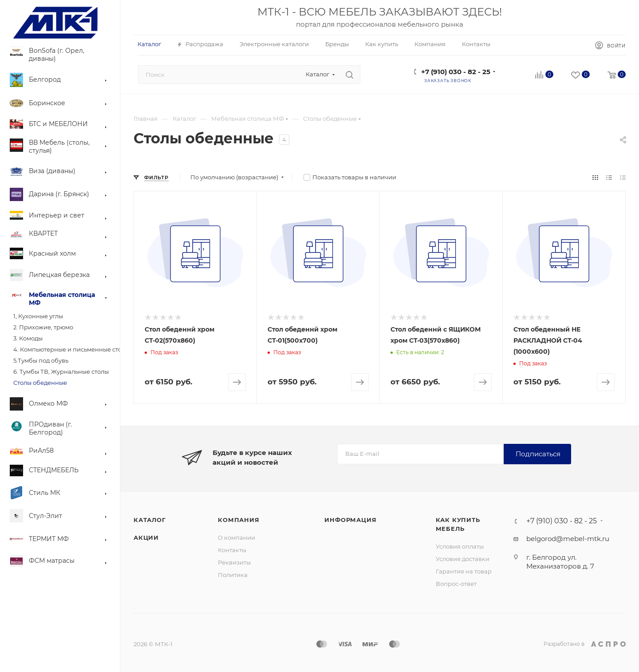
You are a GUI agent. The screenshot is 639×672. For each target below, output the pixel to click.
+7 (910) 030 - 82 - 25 (456, 72)
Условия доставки (463, 559)
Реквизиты (234, 562)
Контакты (232, 550)
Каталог (150, 520)
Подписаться (538, 454)
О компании (237, 538)
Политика (233, 575)
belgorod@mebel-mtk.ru (568, 539)
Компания (239, 520)
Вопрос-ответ (456, 584)
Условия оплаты (460, 546)
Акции (146, 538)
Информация (350, 520)
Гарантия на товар (464, 571)
